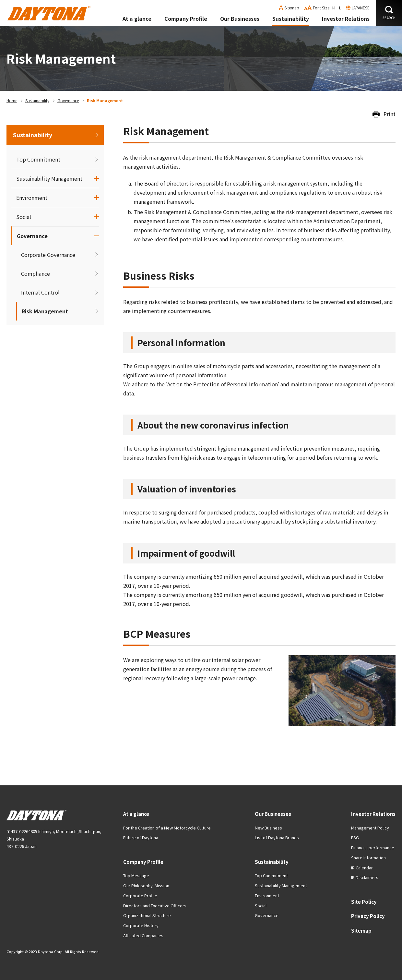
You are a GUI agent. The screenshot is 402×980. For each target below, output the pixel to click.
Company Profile (186, 18)
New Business (268, 828)
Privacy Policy (368, 916)
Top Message (136, 875)
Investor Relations (346, 18)
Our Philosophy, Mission (146, 885)
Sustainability (291, 18)
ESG (355, 837)
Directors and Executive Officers (155, 906)
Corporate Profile (140, 895)
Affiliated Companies (143, 935)
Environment (32, 198)
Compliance (35, 273)
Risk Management (45, 311)
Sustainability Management (49, 178)
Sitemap (292, 8)
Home (12, 100)
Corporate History (141, 925)
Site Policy (364, 902)
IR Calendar (362, 868)
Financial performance (373, 847)
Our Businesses (240, 18)
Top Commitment (38, 159)
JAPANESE (361, 8)
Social (24, 217)
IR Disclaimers (365, 877)
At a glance (137, 18)
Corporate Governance (48, 255)
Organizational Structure (147, 915)
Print (390, 114)
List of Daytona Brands (277, 837)
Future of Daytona (141, 837)
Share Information (368, 858)
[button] (389, 13)
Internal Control (40, 292)
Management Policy (370, 828)
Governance (68, 100)
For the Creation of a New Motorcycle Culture (167, 828)
